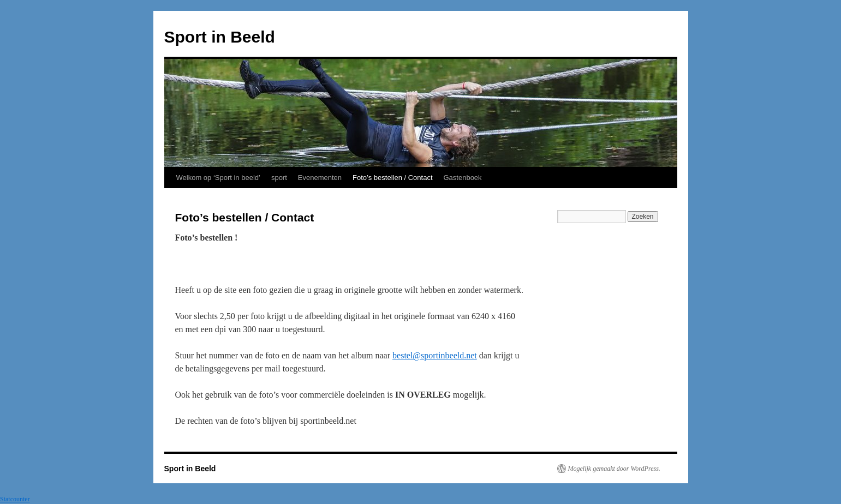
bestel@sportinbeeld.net (435, 355)
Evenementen (320, 178)
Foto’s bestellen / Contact (392, 178)
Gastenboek (463, 178)
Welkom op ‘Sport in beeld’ (218, 178)
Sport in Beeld (220, 37)
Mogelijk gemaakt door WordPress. (614, 469)
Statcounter (15, 499)
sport (279, 178)
